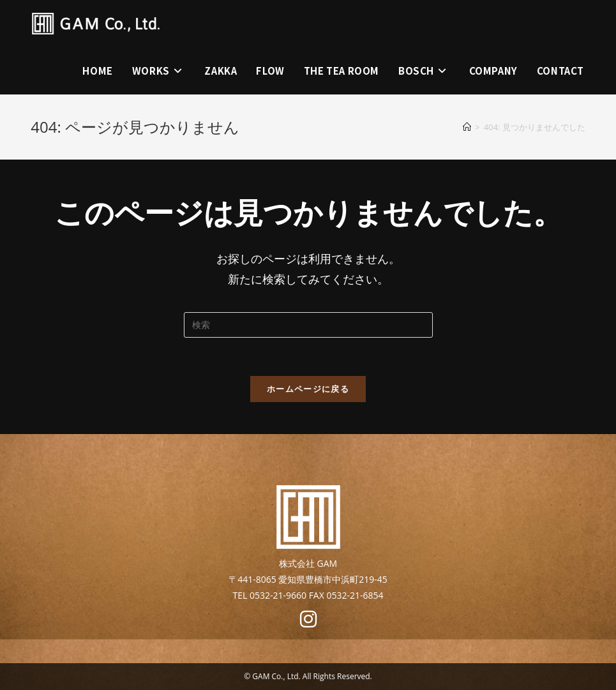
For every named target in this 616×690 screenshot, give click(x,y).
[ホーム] (467, 127)
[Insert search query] (308, 325)
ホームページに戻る (308, 389)
